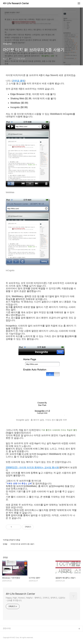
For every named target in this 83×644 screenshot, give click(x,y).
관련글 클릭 (18, 81)
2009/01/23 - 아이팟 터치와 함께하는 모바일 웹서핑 (32, 467)
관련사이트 (7, 628)
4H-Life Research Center (16, 3)
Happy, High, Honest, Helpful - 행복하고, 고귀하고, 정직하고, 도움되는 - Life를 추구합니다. (36, 599)
